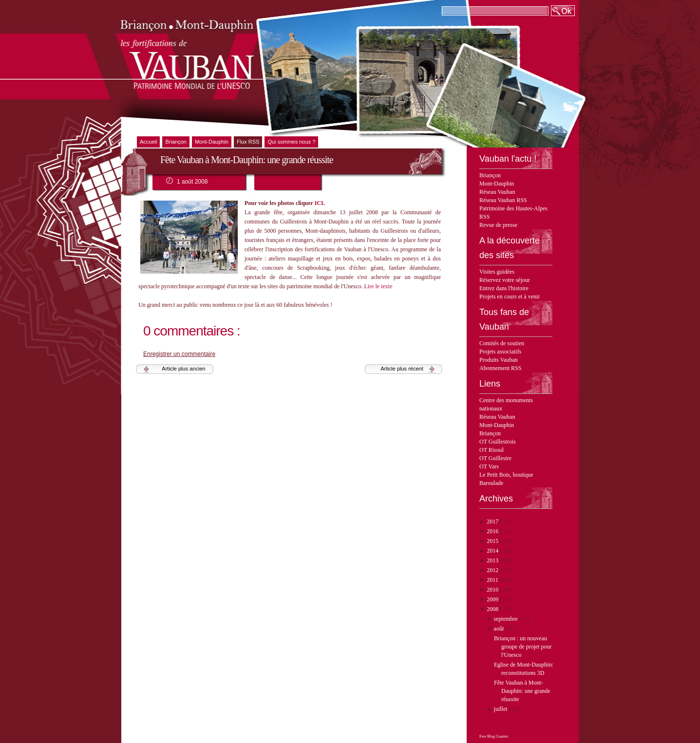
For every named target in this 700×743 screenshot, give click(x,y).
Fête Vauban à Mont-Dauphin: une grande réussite (522, 691)
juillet (501, 709)
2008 (493, 609)
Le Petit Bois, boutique (506, 475)
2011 (493, 580)
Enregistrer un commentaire (179, 354)
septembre (507, 619)
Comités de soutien (502, 343)
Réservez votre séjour (505, 280)
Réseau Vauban (497, 192)
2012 (493, 570)
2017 (493, 521)
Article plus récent (402, 369)
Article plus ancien (183, 369)
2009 (493, 599)
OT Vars (489, 466)
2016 (493, 531)
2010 (493, 590)
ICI (319, 203)
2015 (493, 541)
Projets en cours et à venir (510, 297)
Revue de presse (498, 225)
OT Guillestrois (498, 442)
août (500, 629)
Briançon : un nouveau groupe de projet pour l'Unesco (523, 647)
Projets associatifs (500, 352)
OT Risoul (492, 450)
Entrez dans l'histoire (504, 288)
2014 (493, 551)
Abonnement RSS (500, 368)
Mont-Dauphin (497, 184)
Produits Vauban (499, 360)
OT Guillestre (495, 458)
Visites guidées (497, 272)
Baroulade (491, 483)
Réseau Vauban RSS (503, 200)
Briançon (490, 175)
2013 (493, 560)
